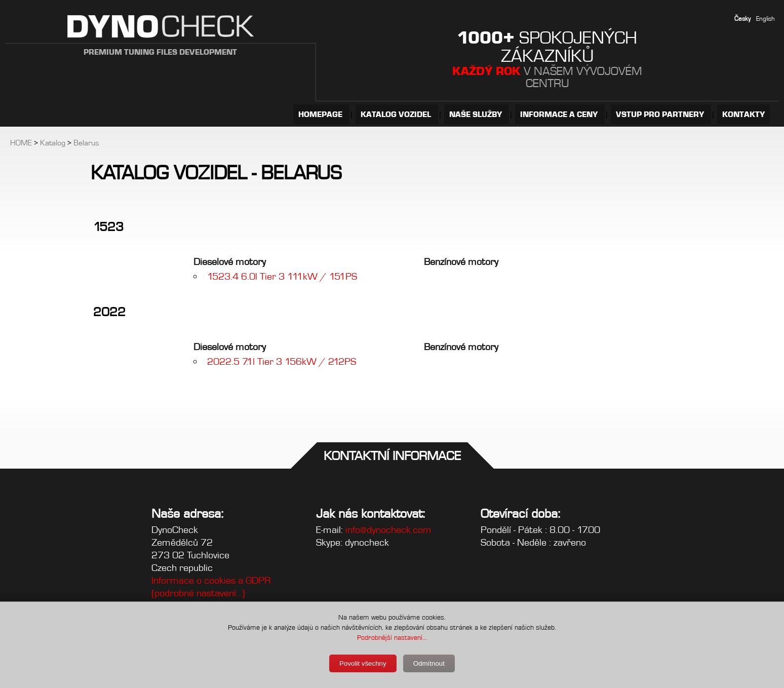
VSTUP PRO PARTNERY (661, 114)
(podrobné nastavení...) (198, 593)
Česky (742, 18)
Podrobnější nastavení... (392, 637)
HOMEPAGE (321, 114)
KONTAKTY (743, 114)
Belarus (86, 143)
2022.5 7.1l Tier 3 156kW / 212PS (282, 361)
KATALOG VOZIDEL (397, 114)
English (766, 18)
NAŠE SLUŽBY (477, 114)
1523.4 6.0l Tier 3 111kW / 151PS (282, 276)
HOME (21, 143)
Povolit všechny (363, 663)
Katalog (53, 143)
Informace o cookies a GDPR (211, 580)
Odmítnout (429, 663)
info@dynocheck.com (388, 530)
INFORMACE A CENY (560, 114)
